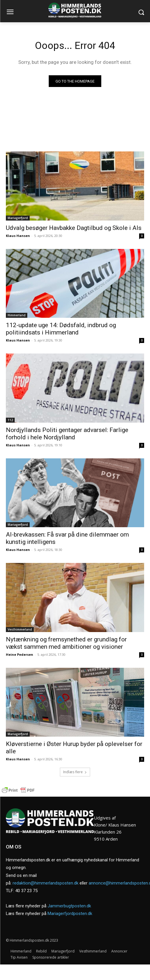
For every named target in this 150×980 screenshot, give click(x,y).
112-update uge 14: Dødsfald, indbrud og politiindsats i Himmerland (61, 329)
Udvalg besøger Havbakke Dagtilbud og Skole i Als (74, 228)
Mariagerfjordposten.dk (70, 914)
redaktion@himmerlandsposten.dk (45, 883)
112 (10, 420)
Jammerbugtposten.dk (69, 906)
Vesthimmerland (20, 629)
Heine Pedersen (20, 654)
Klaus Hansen (18, 236)
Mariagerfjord (18, 218)
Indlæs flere (75, 772)
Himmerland (17, 315)
